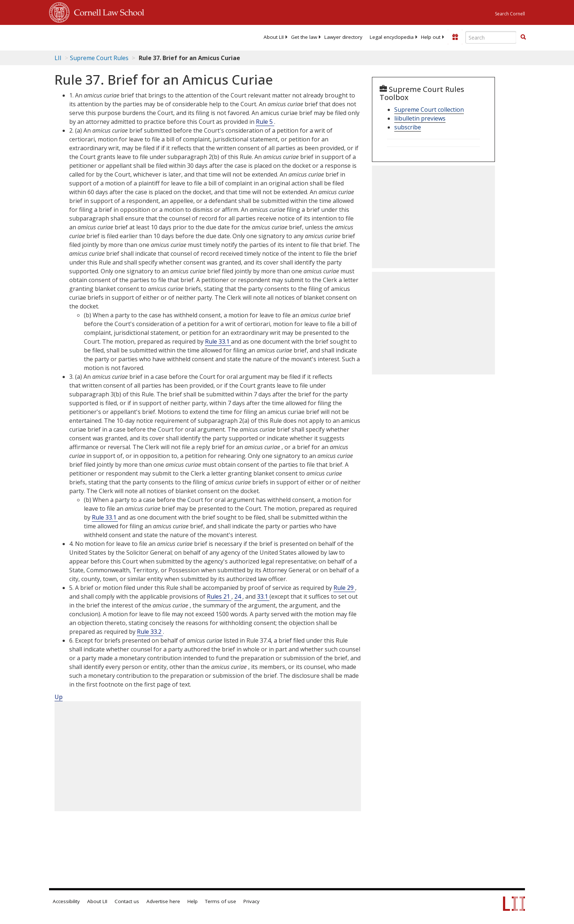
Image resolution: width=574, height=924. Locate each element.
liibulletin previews (420, 118)
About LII (274, 37)
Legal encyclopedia (392, 37)
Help (193, 901)
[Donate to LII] (455, 37)
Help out (431, 37)
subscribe (408, 127)
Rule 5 (265, 122)
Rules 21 (219, 596)
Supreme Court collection (429, 110)
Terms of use (221, 901)
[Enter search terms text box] (491, 37)
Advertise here (163, 901)
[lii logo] (131, 37)
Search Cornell (510, 14)
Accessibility (66, 901)
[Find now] (523, 37)
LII (58, 58)
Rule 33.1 (218, 341)
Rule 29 (344, 588)
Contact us (127, 901)
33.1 (263, 596)
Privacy (251, 901)
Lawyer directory (343, 37)
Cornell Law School (107, 11)
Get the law (304, 37)
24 (238, 596)
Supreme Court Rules (99, 58)
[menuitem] (274, 37)
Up (59, 697)
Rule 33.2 (150, 632)
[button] (523, 37)
